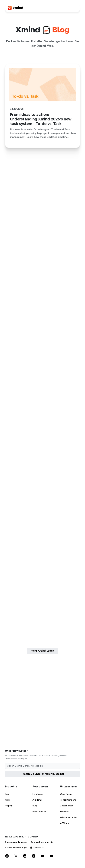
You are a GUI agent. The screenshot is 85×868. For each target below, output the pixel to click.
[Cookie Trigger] (16, 848)
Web (7, 800)
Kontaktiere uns (68, 800)
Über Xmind (66, 794)
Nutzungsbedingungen (17, 842)
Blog (35, 806)
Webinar (64, 811)
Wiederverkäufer (69, 817)
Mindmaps (38, 794)
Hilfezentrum (39, 811)
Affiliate (65, 823)
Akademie (38, 800)
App (7, 794)
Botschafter (67, 806)
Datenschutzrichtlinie (42, 842)
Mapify (9, 806)
